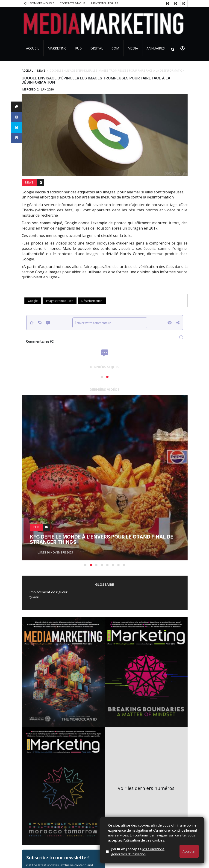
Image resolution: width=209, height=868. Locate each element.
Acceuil (27, 71)
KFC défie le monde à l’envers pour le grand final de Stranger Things (102, 539)
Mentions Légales (105, 3)
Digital (97, 48)
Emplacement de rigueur (48, 592)
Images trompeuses (60, 301)
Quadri (34, 597)
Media (133, 48)
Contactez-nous (73, 3)
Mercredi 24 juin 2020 (38, 89)
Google (33, 301)
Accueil (33, 48)
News (41, 71)
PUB (78, 48)
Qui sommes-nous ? (39, 3)
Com (115, 48)
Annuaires (156, 48)
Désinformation (92, 301)
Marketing (57, 48)
